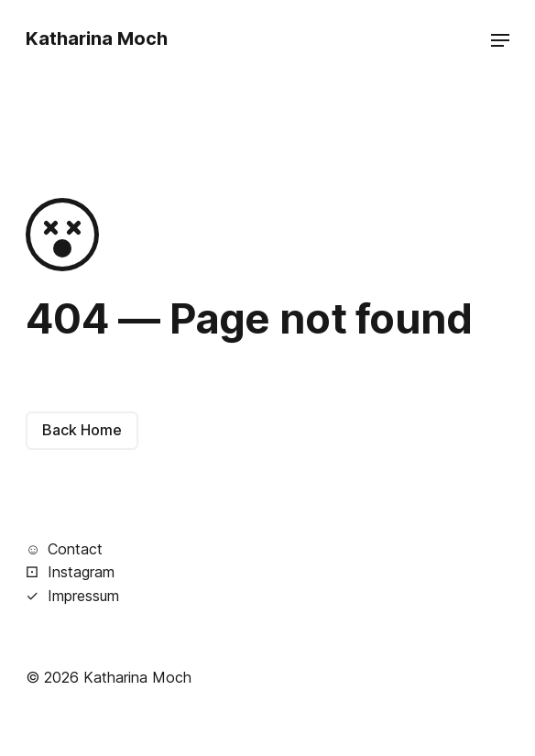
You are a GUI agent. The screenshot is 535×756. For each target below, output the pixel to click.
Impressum (72, 595)
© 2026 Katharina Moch (109, 677)
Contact (64, 548)
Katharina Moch (97, 38)
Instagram (70, 571)
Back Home (82, 430)
